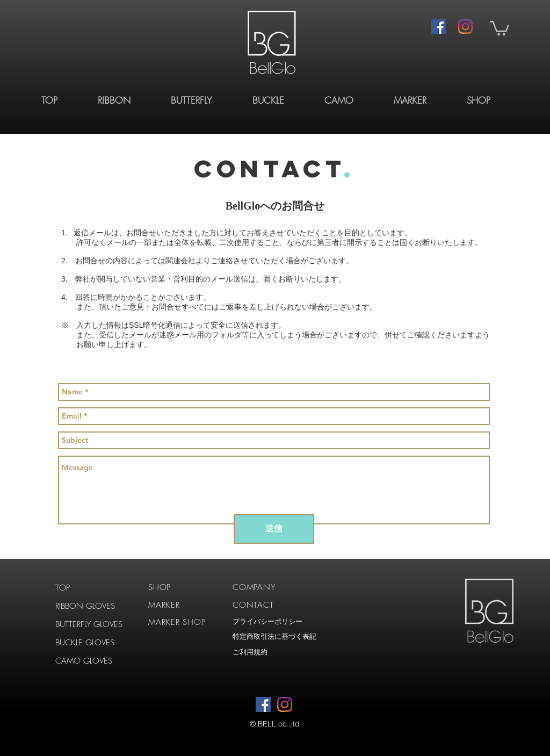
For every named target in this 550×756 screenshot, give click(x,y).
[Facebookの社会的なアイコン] (439, 27)
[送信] (274, 529)
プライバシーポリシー (267, 621)
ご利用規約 (250, 652)
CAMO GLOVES (84, 661)
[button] (500, 27)
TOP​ (63, 588)
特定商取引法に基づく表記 (274, 636)
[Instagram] (465, 27)
